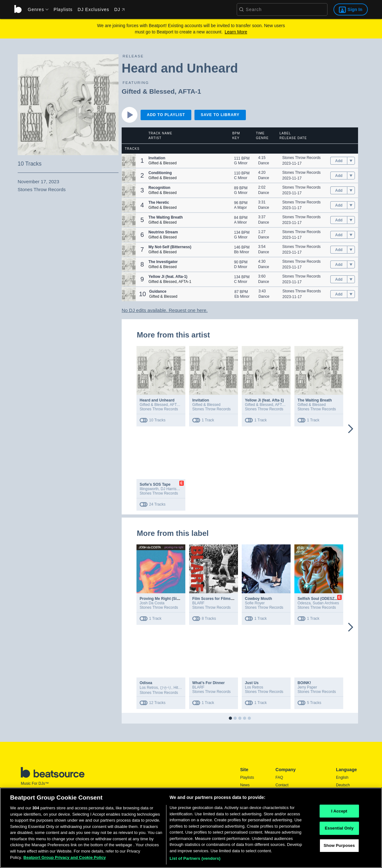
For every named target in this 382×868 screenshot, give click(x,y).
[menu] (36, 9)
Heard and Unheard (157, 400)
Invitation (201, 400)
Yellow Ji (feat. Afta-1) (264, 400)
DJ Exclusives (93, 9)
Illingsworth (149, 489)
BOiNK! (304, 683)
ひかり (166, 688)
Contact (282, 785)
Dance (264, 163)
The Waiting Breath (315, 400)
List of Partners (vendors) (195, 861)
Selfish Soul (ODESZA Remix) (324, 599)
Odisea (146, 683)
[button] (129, 161)
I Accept (339, 813)
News (245, 785)
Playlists (63, 9)
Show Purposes (339, 847)
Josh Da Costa (152, 603)
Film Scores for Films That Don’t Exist (226, 599)
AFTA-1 (190, 91)
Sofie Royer (255, 603)
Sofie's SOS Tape (155, 484)
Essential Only (339, 830)
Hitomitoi (181, 688)
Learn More (236, 32)
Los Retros (149, 688)
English (342, 777)
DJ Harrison (171, 489)
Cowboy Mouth (258, 599)
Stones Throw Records (302, 158)
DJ (119, 9)
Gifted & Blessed (148, 91)
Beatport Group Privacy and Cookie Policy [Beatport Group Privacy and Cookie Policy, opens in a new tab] (65, 859)
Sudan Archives (326, 603)
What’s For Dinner (208, 683)
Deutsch (343, 785)
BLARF (198, 603)
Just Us (252, 683)
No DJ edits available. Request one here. (165, 310)
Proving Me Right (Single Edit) (167, 599)
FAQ (279, 777)
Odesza (304, 603)
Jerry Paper (307, 687)
